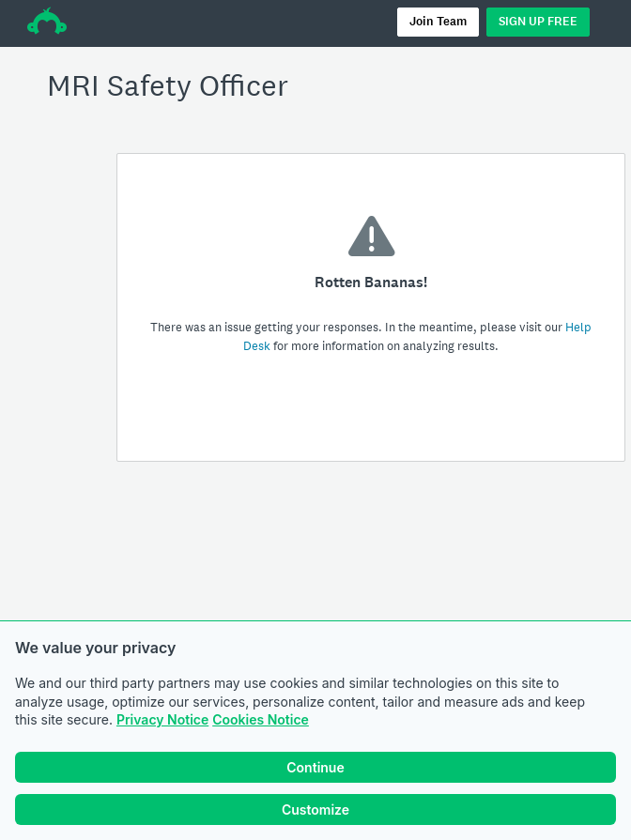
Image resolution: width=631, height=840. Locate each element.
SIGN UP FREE (538, 22)
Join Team (438, 22)
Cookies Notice (261, 719)
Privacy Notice (162, 719)
